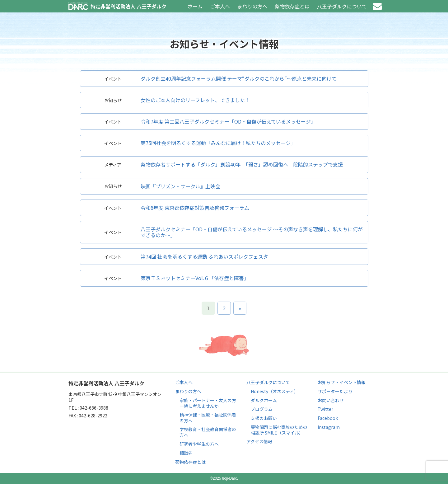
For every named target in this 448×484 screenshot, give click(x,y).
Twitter (325, 409)
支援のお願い (264, 418)
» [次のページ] (240, 308)
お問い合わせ (377, 6)
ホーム (195, 6)
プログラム (262, 409)
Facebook (328, 418)
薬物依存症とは (292, 6)
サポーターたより (335, 391)
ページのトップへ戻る (224, 345)
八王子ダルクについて (342, 6)
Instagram (329, 427)
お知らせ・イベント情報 (342, 382)
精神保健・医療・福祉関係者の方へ (208, 417)
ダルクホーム (264, 400)
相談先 (186, 453)
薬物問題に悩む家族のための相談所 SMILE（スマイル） (279, 430)
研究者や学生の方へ (199, 444)
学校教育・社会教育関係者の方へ (208, 432)
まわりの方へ (252, 6)
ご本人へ (220, 6)
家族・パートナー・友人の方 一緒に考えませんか (208, 403)
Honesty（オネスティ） (275, 391)
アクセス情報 (259, 441)
